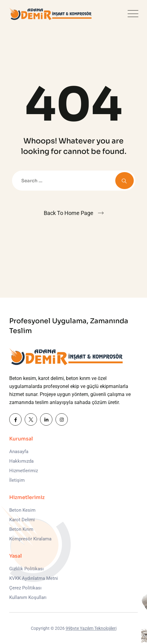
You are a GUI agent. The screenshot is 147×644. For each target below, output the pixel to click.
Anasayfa (19, 452)
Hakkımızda (21, 461)
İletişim (17, 480)
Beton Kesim (22, 510)
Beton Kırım (21, 529)
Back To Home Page (69, 213)
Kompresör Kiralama (30, 539)
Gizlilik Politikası (27, 569)
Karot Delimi (22, 520)
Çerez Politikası (25, 588)
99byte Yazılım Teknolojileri (91, 628)
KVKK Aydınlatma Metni (34, 578)
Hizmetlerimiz (24, 471)
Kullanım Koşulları (28, 597)
